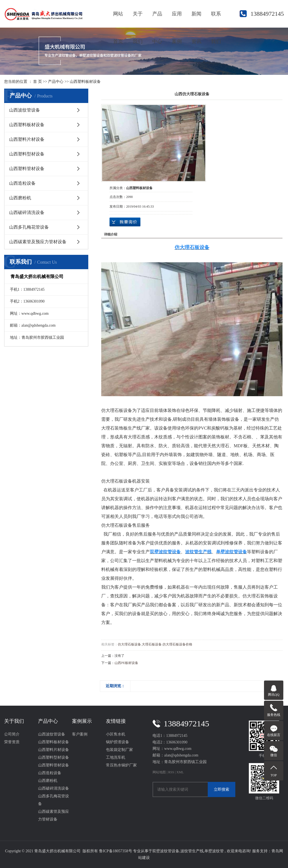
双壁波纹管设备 (166, 851)
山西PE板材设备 (126, 663)
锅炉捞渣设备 (118, 742)
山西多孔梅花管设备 (29, 227)
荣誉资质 (12, 742)
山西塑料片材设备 (27, 139)
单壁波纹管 (214, 851)
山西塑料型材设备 (27, 154)
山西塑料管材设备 (27, 169)
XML (180, 772)
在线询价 (125, 222)
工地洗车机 (116, 757)
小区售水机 (116, 734)
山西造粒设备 (22, 183)
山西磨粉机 (20, 198)
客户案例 (80, 734)
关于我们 (138, 19)
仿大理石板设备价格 (177, 644)
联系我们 (216, 19)
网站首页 (118, 19)
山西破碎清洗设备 (27, 212)
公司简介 (12, 734)
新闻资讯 (196, 19)
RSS (171, 772)
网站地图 (160, 772)
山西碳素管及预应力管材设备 (38, 242)
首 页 (38, 82)
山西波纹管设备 (25, 110)
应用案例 (177, 19)
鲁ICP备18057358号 (116, 851)
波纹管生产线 (192, 851)
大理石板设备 (152, 644)
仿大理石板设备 (129, 644)
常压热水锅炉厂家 (121, 765)
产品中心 (157, 19)
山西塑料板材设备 (85, 82)
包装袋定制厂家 (119, 750)
